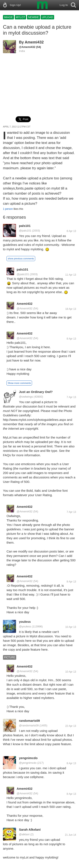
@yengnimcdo (28, 763)
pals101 (25, 226)
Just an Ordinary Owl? (36, 392)
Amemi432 (34, 42)
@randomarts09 (29, 725)
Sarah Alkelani (30, 829)
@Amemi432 (27, 47)
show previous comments (21, 259)
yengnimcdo (28, 758)
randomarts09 (29, 721)
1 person (8, 209)
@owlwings (26, 397)
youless (25, 622)
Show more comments (19, 383)
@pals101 (25, 231)
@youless (25, 626)
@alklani (24, 834)
